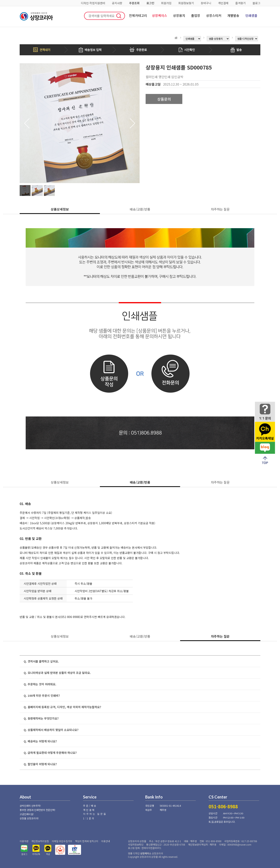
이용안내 (106, 841)
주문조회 (134, 3)
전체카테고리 (138, 15)
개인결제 (223, 3)
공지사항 (117, 3)
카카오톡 (36, 854)
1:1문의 (89, 818)
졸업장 (196, 15)
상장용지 (179, 15)
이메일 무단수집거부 (62, 841)
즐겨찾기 (240, 3)
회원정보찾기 (186, 3)
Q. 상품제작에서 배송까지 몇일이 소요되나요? (51, 730)
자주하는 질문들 (95, 814)
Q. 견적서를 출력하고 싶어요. (41, 661)
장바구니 (206, 3)
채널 (48, 854)
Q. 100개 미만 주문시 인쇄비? (42, 696)
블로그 (256, 3)
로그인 (150, 3)
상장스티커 (214, 15)
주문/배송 (90, 806)
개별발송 (233, 15)
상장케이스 (160, 15)
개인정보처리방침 (40, 841)
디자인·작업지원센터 (93, 3)
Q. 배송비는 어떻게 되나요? (40, 741)
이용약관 (24, 841)
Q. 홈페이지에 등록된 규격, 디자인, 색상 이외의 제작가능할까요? (62, 707)
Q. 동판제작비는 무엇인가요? (41, 718)
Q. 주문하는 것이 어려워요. (40, 684)
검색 (119, 16)
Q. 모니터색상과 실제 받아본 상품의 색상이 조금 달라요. (57, 673)
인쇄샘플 (251, 15)
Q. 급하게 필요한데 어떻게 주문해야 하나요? (50, 753)
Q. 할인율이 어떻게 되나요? (40, 764)
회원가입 (166, 3)
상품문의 (164, 99)
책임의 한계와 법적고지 (87, 841)
